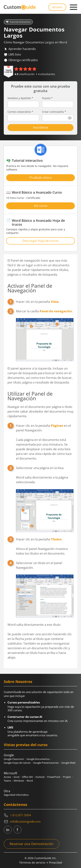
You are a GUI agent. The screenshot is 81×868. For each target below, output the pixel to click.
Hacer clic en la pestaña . (38, 302)
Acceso (57, 7)
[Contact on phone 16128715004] (40, 815)
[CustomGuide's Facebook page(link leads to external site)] (17, 830)
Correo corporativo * (20, 112)
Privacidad (55, 863)
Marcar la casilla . (45, 335)
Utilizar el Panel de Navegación (30, 396)
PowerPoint (54, 777)
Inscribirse (41, 127)
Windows (19, 781)
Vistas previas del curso (26, 745)
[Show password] (70, 118)
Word (30, 781)
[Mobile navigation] (73, 7)
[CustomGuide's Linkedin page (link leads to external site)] (8, 830)
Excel (16, 777)
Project (67, 777)
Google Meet (68, 763)
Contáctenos (15, 805)
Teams (7, 781)
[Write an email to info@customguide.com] (40, 822)
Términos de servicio (32, 863)
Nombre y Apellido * (20, 98)
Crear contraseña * (54, 112)
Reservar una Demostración (31, 844)
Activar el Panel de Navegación (30, 288)
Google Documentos (38, 759)
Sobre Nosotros (18, 682)
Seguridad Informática (16, 795)
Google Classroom (14, 759)
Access (7, 777)
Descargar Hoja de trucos (41, 241)
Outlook (40, 777)
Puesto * (47, 98)
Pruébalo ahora (40, 178)
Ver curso (41, 206)
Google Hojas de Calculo (17, 763)
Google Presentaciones (46, 763)
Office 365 (27, 777)
